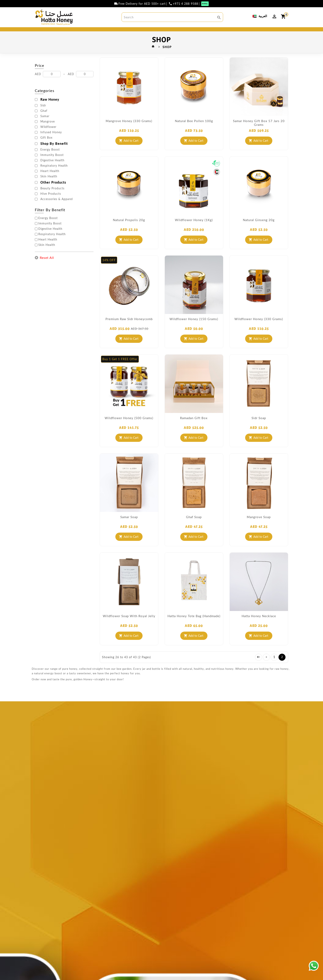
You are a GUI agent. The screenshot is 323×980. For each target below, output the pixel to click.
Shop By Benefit (54, 151)
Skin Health (49, 184)
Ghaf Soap (194, 525)
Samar (45, 124)
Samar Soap (129, 525)
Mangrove (48, 129)
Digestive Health (52, 168)
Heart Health (50, 179)
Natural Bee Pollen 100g (194, 129)
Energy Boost (50, 157)
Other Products (53, 190)
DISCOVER (256, 33)
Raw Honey (50, 107)
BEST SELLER (66, 33)
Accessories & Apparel (57, 207)
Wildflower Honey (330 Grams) (259, 327)
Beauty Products (52, 196)
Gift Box (46, 145)
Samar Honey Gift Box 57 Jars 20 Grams (259, 131)
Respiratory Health (54, 173)
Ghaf (44, 119)
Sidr (43, 113)
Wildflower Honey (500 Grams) (129, 426)
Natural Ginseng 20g (259, 228)
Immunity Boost (52, 163)
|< (259, 665)
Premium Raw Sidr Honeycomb (129, 327)
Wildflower (48, 135)
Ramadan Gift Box (194, 426)
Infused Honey (51, 140)
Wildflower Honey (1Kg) (194, 228)
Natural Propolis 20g (129, 228)
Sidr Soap (259, 426)
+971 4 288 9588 (185, 4)
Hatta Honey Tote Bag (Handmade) (194, 624)
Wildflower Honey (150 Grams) (194, 327)
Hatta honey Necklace (259, 624)
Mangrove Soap (259, 525)
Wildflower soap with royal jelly (129, 624)
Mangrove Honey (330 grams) (129, 129)
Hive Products (51, 202)
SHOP (116, 33)
